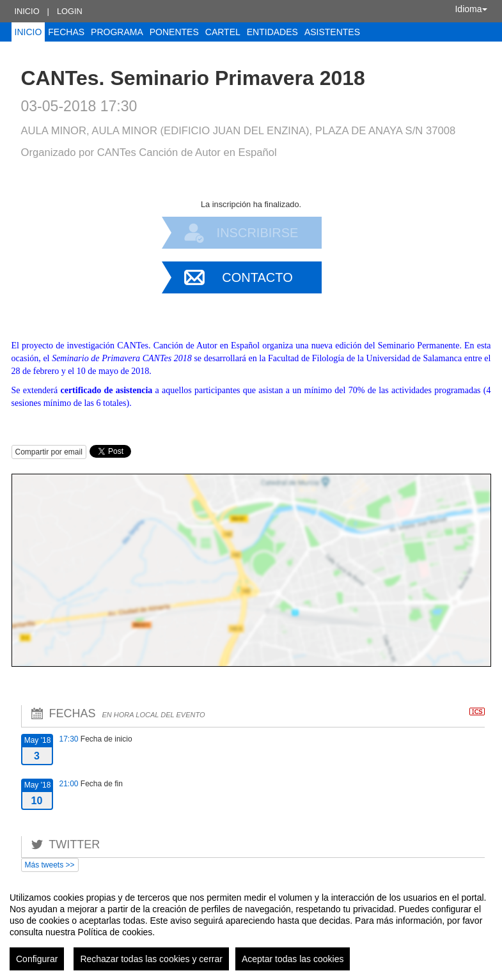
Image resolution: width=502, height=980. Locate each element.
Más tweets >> (50, 865)
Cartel (223, 32)
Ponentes (174, 32)
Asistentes (332, 32)
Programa (117, 32)
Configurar (37, 959)
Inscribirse (258, 233)
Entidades (272, 32)
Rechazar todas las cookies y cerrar (151, 959)
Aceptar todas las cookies (293, 959)
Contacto (257, 277)
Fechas (66, 32)
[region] (251, 926)
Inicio (27, 11)
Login (70, 11)
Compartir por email (49, 452)
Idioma (471, 9)
